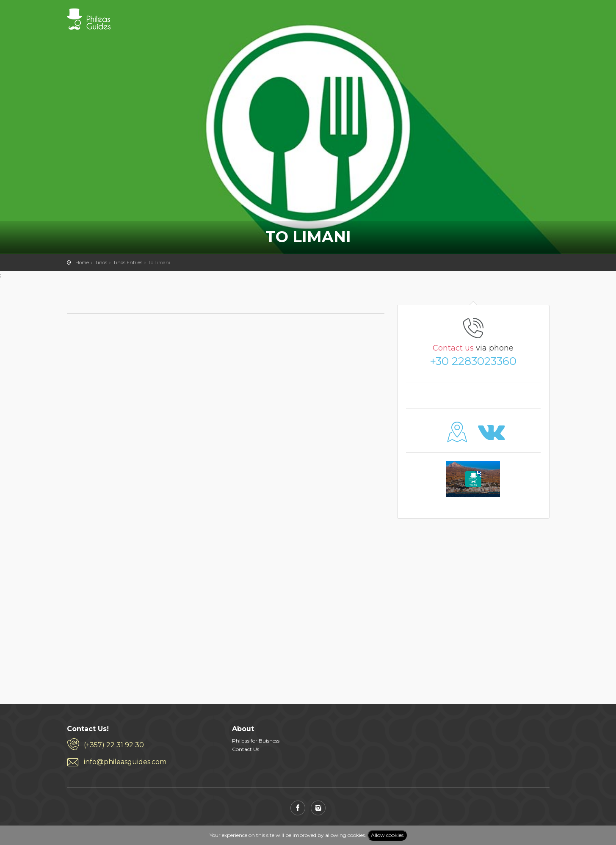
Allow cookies (387, 835)
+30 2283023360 (473, 361)
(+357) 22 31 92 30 (114, 745)
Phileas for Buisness (256, 741)
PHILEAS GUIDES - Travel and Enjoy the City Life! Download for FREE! (89, 19)
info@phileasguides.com (125, 762)
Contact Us (246, 749)
